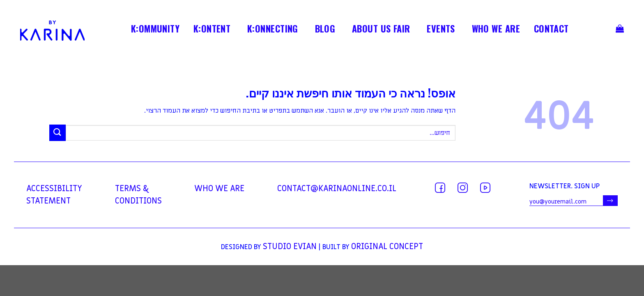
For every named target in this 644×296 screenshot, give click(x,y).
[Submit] (57, 133)
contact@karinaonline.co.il (337, 189)
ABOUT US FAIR (381, 30)
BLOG (325, 30)
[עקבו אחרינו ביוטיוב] (485, 188)
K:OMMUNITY (155, 30)
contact (551, 30)
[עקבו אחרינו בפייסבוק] (440, 188)
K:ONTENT (212, 30)
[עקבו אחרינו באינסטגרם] (463, 188)
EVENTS (441, 30)
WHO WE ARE (496, 30)
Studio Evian (290, 247)
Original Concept (387, 247)
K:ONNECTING (273, 30)
